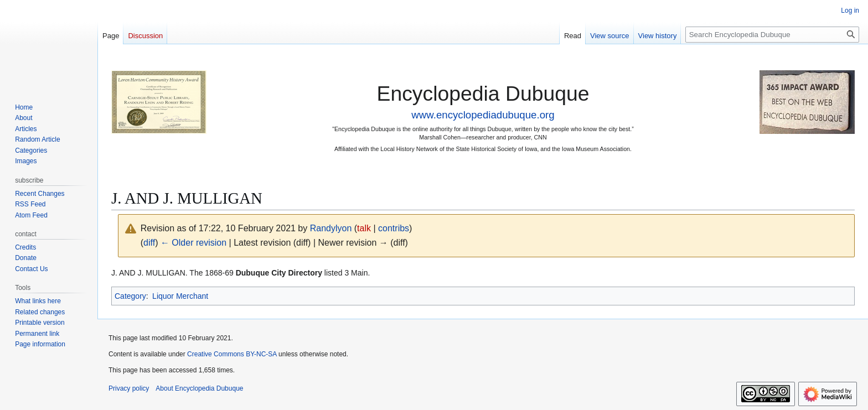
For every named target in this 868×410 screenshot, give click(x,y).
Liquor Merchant (180, 296)
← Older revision (193, 243)
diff (149, 243)
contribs (394, 228)
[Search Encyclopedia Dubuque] (772, 35)
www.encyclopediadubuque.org (483, 115)
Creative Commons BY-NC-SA (232, 354)
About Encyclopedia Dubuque (199, 388)
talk (364, 228)
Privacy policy (129, 388)
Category (130, 296)
